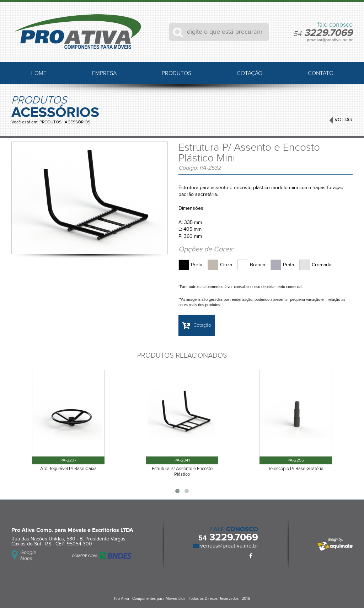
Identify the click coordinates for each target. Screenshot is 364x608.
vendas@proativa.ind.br (228, 546)
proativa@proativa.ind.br (330, 40)
